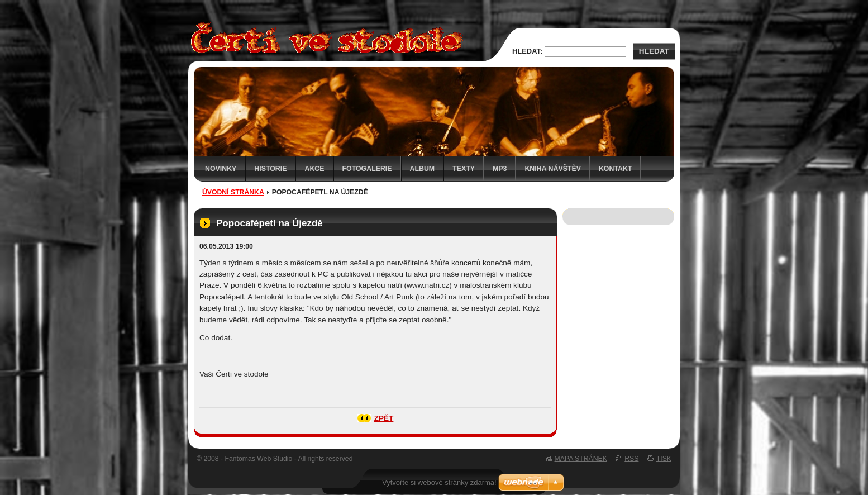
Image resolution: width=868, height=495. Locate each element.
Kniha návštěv (553, 169)
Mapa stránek (581, 459)
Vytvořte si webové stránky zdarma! (439, 482)
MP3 (500, 169)
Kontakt (616, 169)
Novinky (221, 169)
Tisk (664, 459)
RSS (631, 459)
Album (423, 169)
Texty (464, 169)
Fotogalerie (367, 169)
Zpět (384, 418)
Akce (314, 169)
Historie (270, 169)
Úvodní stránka (233, 192)
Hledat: (527, 51)
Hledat (654, 51)
